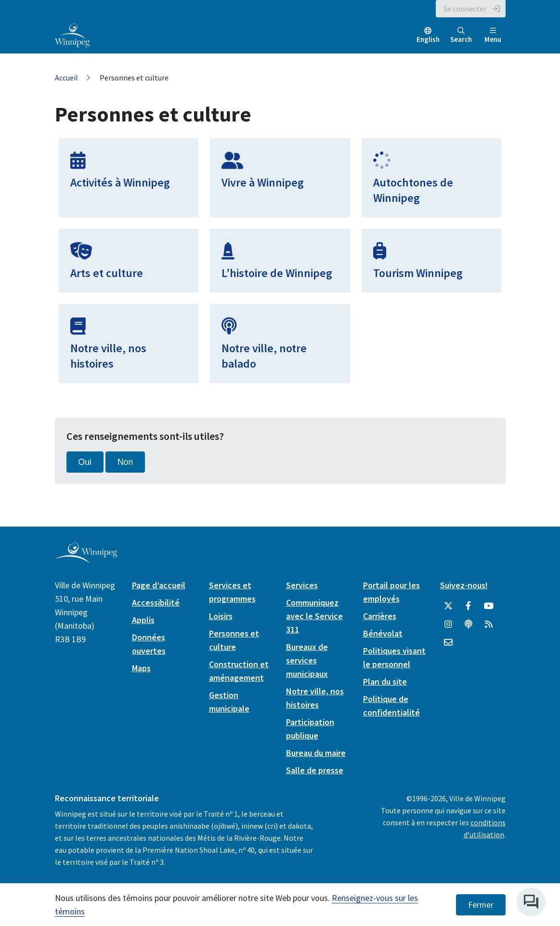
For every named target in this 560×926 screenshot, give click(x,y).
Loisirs (221, 616)
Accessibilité (156, 602)
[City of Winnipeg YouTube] (489, 606)
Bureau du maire (316, 753)
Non (125, 462)
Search (461, 35)
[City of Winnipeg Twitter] (448, 606)
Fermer (481, 905)
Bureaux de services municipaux (307, 660)
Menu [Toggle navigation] (493, 35)
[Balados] (469, 624)
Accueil (66, 78)
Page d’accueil (159, 585)
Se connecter (465, 9)
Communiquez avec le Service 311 (314, 616)
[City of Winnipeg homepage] (86, 559)
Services (302, 585)
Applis (143, 620)
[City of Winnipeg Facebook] (469, 606)
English (428, 39)
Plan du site (385, 681)
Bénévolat (383, 633)
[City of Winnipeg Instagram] (448, 624)
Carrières (380, 616)
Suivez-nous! (464, 585)
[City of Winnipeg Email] (448, 643)
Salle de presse (315, 770)
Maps (141, 668)
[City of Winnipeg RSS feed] (489, 624)
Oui (85, 462)
